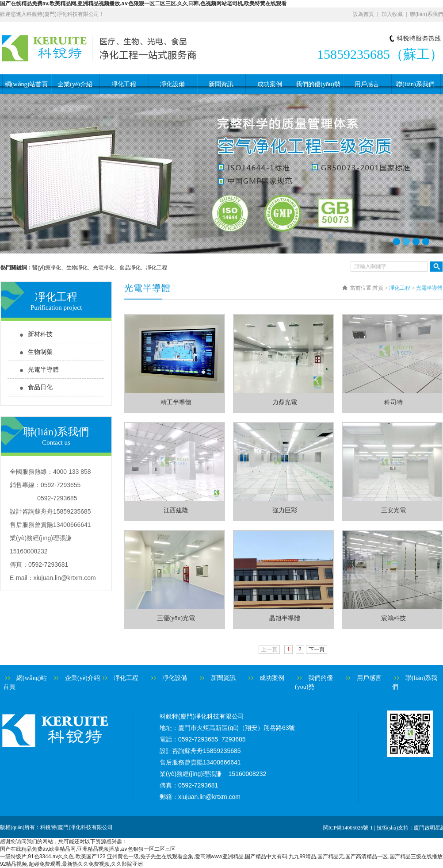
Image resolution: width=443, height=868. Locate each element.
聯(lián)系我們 (426, 14)
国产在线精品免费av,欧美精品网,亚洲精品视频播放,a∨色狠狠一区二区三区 (88, 849)
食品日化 (40, 387)
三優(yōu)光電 (176, 618)
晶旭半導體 (285, 618)
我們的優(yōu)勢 (318, 84)
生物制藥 (40, 352)
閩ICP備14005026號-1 (348, 828)
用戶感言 (367, 84)
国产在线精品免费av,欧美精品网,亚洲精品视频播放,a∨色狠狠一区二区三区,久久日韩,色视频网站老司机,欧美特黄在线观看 (143, 4)
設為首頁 (363, 14)
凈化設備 (172, 84)
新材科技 (40, 334)
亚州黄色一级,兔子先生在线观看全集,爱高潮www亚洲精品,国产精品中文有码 (197, 856)
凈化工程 (124, 84)
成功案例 (270, 84)
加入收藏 (392, 14)
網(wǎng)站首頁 (26, 84)
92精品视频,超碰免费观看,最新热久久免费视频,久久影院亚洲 (71, 864)
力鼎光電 (285, 402)
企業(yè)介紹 (75, 84)
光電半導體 (43, 370)
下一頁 (317, 649)
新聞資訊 (221, 84)
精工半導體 (176, 402)
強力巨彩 (285, 510)
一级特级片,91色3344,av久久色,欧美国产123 (53, 856)
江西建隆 (176, 510)
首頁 (378, 288)
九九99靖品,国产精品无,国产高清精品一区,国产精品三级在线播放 (365, 856)
